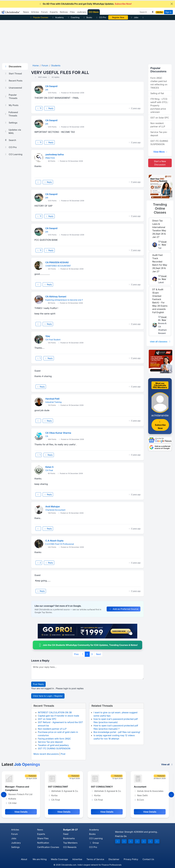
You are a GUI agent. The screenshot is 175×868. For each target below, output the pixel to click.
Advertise (77, 859)
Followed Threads (11, 114)
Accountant (142, 787)
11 (39, 108)
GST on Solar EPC (47, 719)
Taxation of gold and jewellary (53, 745)
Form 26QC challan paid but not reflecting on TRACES (159, 83)
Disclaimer (114, 859)
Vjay (48, 336)
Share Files (43, 838)
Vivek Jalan (118, 17)
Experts (41, 834)
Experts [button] (54, 12)
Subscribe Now (160, 425)
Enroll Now (164, 243)
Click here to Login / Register (48, 696)
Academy (58, 17)
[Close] (172, 4)
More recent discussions (46, 754)
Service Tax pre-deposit (50, 742)
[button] (152, 12)
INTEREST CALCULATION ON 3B (55, 712)
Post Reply (38, 684)
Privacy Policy (131, 859)
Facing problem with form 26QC (54, 739)
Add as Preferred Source (124, 609)
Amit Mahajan (53, 507)
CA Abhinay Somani (56, 297)
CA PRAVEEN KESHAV (57, 262)
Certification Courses (48, 847)
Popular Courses (39, 17)
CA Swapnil (51, 86)
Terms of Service (95, 859)
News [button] (26, 12)
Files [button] (72, 12)
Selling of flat (157, 93)
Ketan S (49, 467)
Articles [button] (35, 12)
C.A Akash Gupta (54, 541)
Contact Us (148, 859)
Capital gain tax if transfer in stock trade (59, 716)
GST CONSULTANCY (104, 787)
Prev (76, 654)
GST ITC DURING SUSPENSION (54, 748)
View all (167, 764)
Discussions (13, 66)
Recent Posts (13, 81)
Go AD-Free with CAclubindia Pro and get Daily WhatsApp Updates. (85, 4)
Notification (43, 843)
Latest (21, 764)
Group (94, 843)
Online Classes (160, 208)
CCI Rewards (70, 847)
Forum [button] (44, 12)
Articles (15, 830)
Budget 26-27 (70, 830)
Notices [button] (64, 12)
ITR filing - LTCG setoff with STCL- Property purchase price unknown (159, 105)
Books (88, 17)
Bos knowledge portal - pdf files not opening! (117, 732)
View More (161, 152)
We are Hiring (40, 859)
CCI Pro (101, 17)
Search (10, 140)
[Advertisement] (87, 41)
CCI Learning (13, 154)
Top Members (70, 843)
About (24, 859)
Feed (66, 834)
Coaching (73, 17)
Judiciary (16, 843)
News (40, 830)
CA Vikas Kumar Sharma (58, 433)
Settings (11, 123)
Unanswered (13, 88)
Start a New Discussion (160, 163)
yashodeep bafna (55, 154)
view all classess (161, 342)
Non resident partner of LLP (52, 729)
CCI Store (94, 12)
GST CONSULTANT (60, 787)
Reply (49, 108)
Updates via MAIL (13, 131)
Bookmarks (69, 838)
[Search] (145, 12)
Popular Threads (11, 96)
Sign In (168, 12)
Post (63, 754)
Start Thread (13, 74)
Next (98, 654)
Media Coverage (59, 859)
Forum (14, 834)
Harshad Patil (52, 399)
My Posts (11, 105)
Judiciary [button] (82, 12)
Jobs (134, 17)
